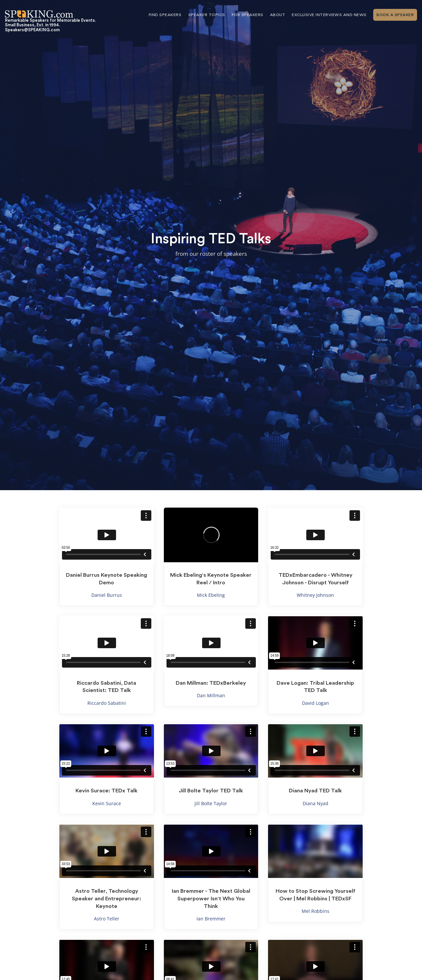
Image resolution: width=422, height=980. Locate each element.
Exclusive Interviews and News (329, 15)
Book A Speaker (395, 15)
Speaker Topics (207, 15)
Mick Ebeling (211, 595)
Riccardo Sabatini (107, 703)
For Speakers (248, 15)
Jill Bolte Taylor (211, 803)
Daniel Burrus (107, 595)
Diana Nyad (316, 803)
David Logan (316, 703)
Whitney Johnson (315, 595)
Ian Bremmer (211, 919)
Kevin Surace (107, 803)
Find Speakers (165, 15)
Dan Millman (211, 695)
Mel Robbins (316, 911)
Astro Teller (107, 919)
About (278, 15)
